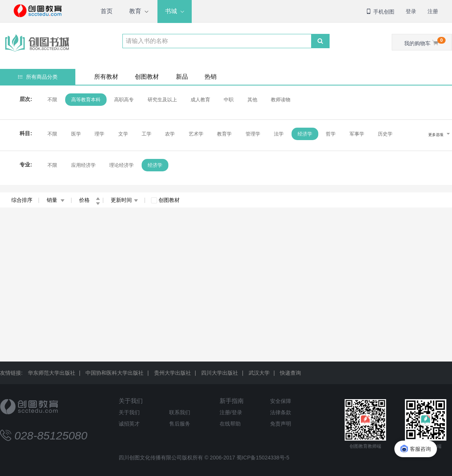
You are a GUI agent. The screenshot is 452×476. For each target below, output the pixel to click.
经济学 (305, 134)
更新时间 (124, 200)
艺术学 (196, 134)
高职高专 (124, 100)
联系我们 (180, 412)
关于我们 (131, 401)
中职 (229, 100)
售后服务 (180, 424)
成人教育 (200, 100)
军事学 (357, 134)
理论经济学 (121, 165)
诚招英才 (129, 424)
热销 (211, 77)
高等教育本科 (86, 100)
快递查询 (290, 373)
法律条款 (281, 412)
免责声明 (281, 424)
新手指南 (232, 401)
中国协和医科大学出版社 (115, 373)
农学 (170, 134)
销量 (56, 200)
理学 (99, 134)
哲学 (331, 134)
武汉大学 (259, 373)
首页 (107, 11)
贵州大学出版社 (173, 373)
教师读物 (281, 100)
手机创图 (380, 12)
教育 (135, 11)
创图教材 (147, 77)
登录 (411, 11)
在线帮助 (230, 424)
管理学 (253, 134)
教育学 (224, 134)
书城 (171, 11)
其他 (252, 100)
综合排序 (22, 200)
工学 (147, 134)
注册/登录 (231, 412)
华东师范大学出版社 (52, 373)
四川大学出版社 (220, 373)
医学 (76, 134)
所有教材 (106, 77)
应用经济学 (83, 165)
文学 (123, 134)
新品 (182, 77)
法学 (279, 134)
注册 (433, 11)
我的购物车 (425, 42)
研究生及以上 (162, 100)
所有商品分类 (38, 77)
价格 (90, 200)
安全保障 (281, 401)
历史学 (385, 134)
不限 (52, 100)
